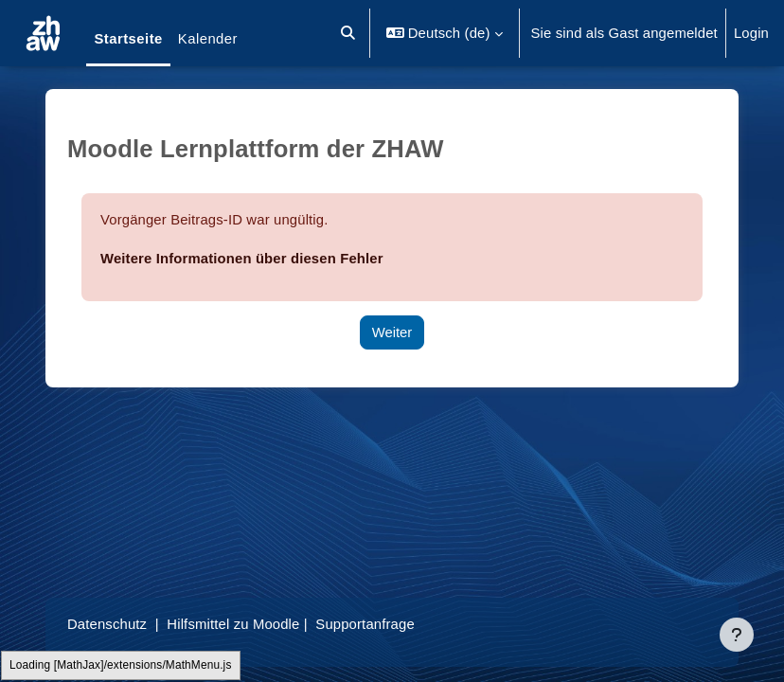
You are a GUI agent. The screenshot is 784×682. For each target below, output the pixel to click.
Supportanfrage (365, 624)
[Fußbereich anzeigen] (737, 635)
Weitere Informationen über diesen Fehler (242, 259)
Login (751, 33)
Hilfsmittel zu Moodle (233, 624)
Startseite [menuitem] (128, 39)
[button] (349, 33)
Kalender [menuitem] (208, 39)
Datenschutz (107, 624)
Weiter (392, 332)
